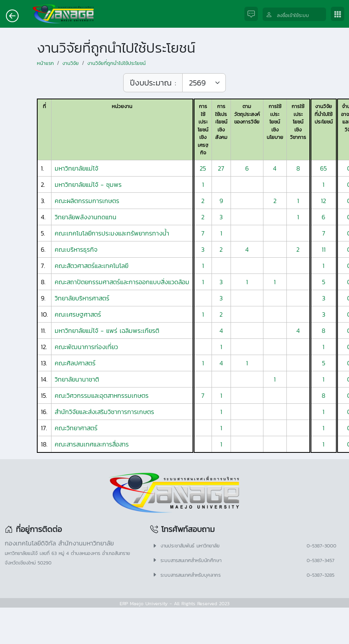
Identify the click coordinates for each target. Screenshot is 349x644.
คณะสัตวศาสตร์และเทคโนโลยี (92, 266)
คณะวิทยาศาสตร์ (76, 428)
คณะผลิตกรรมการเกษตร (87, 201)
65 (323, 168)
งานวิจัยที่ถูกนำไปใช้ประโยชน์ (116, 63)
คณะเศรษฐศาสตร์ (78, 314)
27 (221, 168)
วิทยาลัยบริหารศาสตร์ (82, 298)
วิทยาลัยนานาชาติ (77, 379)
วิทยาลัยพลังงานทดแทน (86, 217)
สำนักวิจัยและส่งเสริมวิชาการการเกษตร (104, 412)
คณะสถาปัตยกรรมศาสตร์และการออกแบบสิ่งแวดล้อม (122, 282)
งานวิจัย (71, 63)
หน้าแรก (45, 63)
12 (323, 201)
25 (203, 168)
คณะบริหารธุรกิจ (76, 249)
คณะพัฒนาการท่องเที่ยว (86, 347)
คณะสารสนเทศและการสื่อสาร (92, 444)
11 (324, 249)
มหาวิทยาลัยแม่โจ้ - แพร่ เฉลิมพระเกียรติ (107, 331)
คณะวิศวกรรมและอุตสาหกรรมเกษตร (102, 395)
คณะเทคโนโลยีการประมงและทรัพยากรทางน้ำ (112, 233)
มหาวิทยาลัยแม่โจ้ (76, 168)
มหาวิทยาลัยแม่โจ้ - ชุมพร (88, 184)
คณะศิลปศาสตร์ (75, 363)
